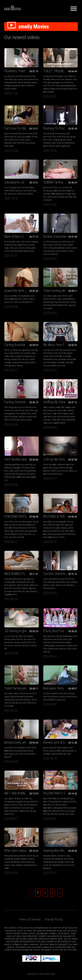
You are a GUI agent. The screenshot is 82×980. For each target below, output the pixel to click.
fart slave (60, 79)
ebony (68, 465)
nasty (13, 86)
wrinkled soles (10, 245)
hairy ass (65, 471)
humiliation (53, 188)
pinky (29, 477)
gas (16, 79)
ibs (69, 146)
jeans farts (61, 700)
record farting (10, 474)
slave (55, 353)
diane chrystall (64, 302)
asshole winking (22, 356)
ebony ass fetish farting (52, 474)
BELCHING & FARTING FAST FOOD (60, 516)
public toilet (64, 76)
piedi (34, 248)
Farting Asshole (15, 345)
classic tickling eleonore (14, 251)
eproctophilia (48, 808)
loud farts (23, 417)
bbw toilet (63, 356)
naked (49, 296)
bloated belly (20, 697)
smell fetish (9, 191)
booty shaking (62, 528)
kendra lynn (62, 754)
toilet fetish (9, 79)
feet (53, 859)
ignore (55, 296)
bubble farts (21, 477)
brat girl (71, 799)
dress (26, 299)
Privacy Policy (54, 919)
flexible (33, 471)
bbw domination (61, 191)
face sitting (9, 188)
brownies (71, 143)
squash (7, 862)
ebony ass (73, 471)
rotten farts (55, 814)
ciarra (64, 585)
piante (32, 251)
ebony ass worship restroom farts (64, 89)
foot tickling (26, 242)
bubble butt (14, 299)
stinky (7, 82)
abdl (63, 407)
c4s (59, 471)
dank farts (22, 525)
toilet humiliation (22, 76)
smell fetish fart (28, 86)
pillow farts (64, 814)
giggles (53, 646)
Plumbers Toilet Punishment (22, 71)
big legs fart (28, 302)
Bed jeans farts (53, 688)
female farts (9, 814)
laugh (6, 248)
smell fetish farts (29, 703)
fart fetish (32, 528)
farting (33, 76)
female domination (12, 856)
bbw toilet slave (59, 366)
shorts (22, 531)
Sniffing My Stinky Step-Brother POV (60, 402)
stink (57, 356)
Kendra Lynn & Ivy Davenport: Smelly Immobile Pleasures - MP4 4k (60, 742)
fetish (7, 242)
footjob (46, 862)
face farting (25, 471)
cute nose (62, 649)
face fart (20, 639)
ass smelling (10, 76)
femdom (23, 856)
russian (17, 642)
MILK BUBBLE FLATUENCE (21, 574)
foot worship (69, 859)
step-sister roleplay (60, 414)
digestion (32, 588)
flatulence (27, 82)
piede (26, 251)
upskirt (46, 468)
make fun (47, 652)
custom (32, 245)
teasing (59, 636)
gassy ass (12, 194)
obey (12, 531)
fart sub (56, 86)
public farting (32, 137)
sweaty (31, 859)
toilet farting (48, 305)
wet (45, 296)
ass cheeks (13, 296)
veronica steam (10, 89)
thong (33, 353)
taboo (45, 407)
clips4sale (61, 465)
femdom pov (68, 636)
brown (18, 86)
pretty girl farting (16, 366)
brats (45, 636)
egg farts (47, 89)
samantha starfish (66, 359)
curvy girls (47, 420)
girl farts (52, 528)
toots (28, 808)
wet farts (52, 299)
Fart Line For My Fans (19, 128)
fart (16, 137)
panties (13, 414)
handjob (46, 856)
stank (62, 86)
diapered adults (59, 423)
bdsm (45, 188)
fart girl (25, 359)
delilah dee (61, 417)
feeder (59, 748)
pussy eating (48, 748)
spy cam (72, 305)
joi (59, 188)
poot (12, 146)
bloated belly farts (61, 305)
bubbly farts (53, 537)
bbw (55, 465)
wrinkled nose (53, 649)
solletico (21, 248)
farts (6, 140)
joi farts (61, 537)
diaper (58, 407)
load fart (18, 646)
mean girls (52, 410)
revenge (7, 86)
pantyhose (17, 465)
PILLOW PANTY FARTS (58, 793)
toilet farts (48, 86)
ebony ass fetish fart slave (54, 531)
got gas (33, 811)
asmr (6, 579)
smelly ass (22, 194)
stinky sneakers (17, 865)
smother (17, 859)
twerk (17, 531)
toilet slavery (27, 134)
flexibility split (10, 477)
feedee (65, 748)
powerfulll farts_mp (17, 291)
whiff (75, 649)
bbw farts (61, 525)
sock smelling (49, 582)
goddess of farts (11, 805)
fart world (31, 474)
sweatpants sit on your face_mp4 (22, 182)
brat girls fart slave (61, 811)
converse (24, 862)
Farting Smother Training (21, 402)
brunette (55, 693)
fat (55, 748)
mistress (23, 522)
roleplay (70, 410)
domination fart (49, 588)
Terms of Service (30, 919)
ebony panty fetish (61, 808)
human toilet (33, 79)
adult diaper (62, 410)
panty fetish (48, 799)
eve (16, 248)
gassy (20, 79)
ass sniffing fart (50, 700)
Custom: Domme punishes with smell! (60, 574)
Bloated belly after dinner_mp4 (22, 742)
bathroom (13, 82)
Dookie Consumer (55, 236)
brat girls (52, 636)
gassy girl (69, 525)
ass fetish (47, 242)
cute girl (26, 585)
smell (68, 582)
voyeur (59, 299)
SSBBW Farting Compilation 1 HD (60, 182)
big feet (13, 242)
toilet (26, 79)
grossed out (61, 646)
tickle (12, 248)
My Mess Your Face (56, 345)
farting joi (26, 646)
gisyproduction (22, 245)
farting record (21, 474)
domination (53, 579)
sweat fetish (60, 582)
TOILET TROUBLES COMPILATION (60, 71)
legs (6, 296)
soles (18, 242)
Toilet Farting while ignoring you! (60, 291)
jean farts (13, 537)
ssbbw (53, 194)
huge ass (13, 585)
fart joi (11, 646)
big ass (7, 134)
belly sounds (23, 588)
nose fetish (57, 639)
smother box (16, 862)
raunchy (30, 194)
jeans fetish (9, 522)
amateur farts (16, 359)
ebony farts (48, 805)
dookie (35, 82)
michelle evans (71, 697)
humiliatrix (48, 414)
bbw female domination (18, 528)
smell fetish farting (20, 143)
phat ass (60, 82)
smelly (20, 82)
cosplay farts (24, 811)
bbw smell (66, 362)
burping (59, 194)
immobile (58, 751)
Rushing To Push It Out (59, 128)
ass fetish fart (27, 642)
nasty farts (69, 82)
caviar (59, 251)
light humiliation (50, 417)
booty (45, 525)
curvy (33, 350)
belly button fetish (16, 579)
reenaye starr (64, 197)
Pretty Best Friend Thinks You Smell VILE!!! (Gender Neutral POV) (60, 631)
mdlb (54, 420)
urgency (64, 146)
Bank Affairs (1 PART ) (19, 236)
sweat (52, 585)
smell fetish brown (51, 254)
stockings (8, 465)
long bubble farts (11, 594)
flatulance (33, 591)
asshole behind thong (20, 362)
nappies (69, 407)
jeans (19, 188)
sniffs (69, 649)
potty (55, 248)
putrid (46, 92)
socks (46, 579)
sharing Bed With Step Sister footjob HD (60, 851)
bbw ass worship (55, 522)
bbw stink (57, 362)
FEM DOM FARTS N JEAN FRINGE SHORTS (22, 516)
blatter (51, 92)
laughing (35, 242)
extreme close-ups (66, 468)
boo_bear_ (71, 585)
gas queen (52, 82)
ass (22, 353)
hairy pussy (68, 353)
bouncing (15, 802)
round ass (19, 191)
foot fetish (31, 856)
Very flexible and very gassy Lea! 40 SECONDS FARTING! (22, 459)
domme (46, 585)
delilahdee (71, 417)
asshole (27, 353)
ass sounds (48, 308)
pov (15, 188)
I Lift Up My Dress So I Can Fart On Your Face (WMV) (60, 459)
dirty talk (47, 350)
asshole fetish (14, 353)
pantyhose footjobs (57, 862)
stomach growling (50, 302)
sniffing (46, 646)
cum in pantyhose (55, 865)
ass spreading (24, 350)
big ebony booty (70, 86)
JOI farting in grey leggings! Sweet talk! (22, 631)
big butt (31, 188)
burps (69, 194)
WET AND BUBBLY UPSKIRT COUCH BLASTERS (22, 793)
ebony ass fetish (11, 525)
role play (52, 407)
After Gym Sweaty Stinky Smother (22, 851)
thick (51, 465)
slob (69, 754)
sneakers (24, 859)
